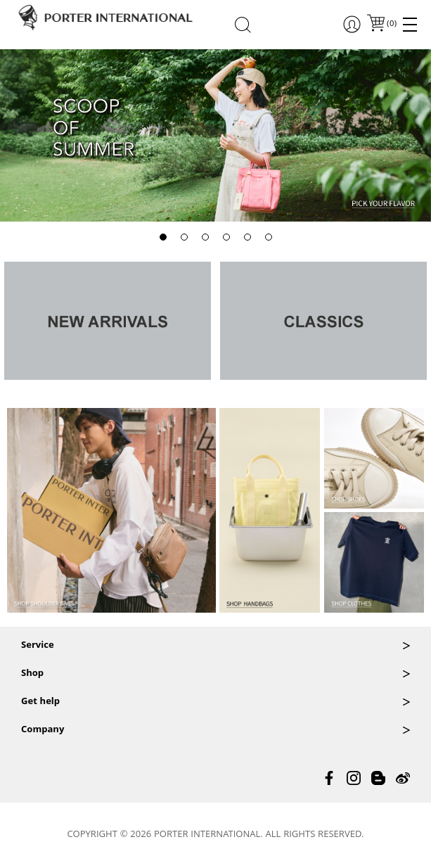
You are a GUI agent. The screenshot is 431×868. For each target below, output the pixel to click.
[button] (163, 237)
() (391, 24)
